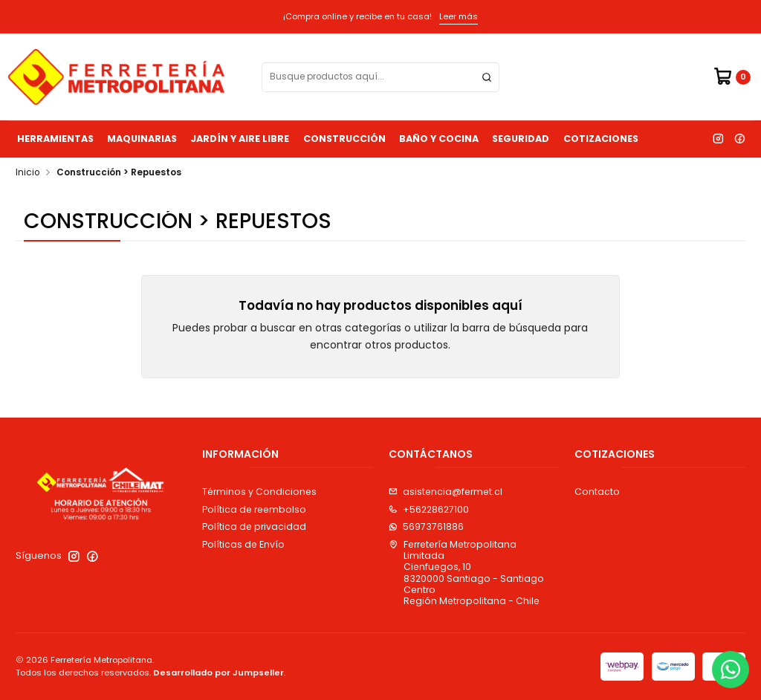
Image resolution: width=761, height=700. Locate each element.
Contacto (597, 492)
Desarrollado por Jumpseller (218, 673)
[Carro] (732, 77)
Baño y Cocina (439, 139)
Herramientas (55, 139)
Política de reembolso (254, 509)
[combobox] (380, 77)
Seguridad (521, 139)
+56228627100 (429, 509)
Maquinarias (142, 139)
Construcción (344, 139)
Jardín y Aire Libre (240, 139)
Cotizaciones (601, 139)
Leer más (459, 16)
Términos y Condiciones (259, 492)
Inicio (27, 173)
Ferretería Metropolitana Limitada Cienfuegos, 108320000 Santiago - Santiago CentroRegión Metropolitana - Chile (466, 573)
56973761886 (426, 526)
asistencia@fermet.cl (446, 492)
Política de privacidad (254, 526)
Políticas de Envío (243, 544)
